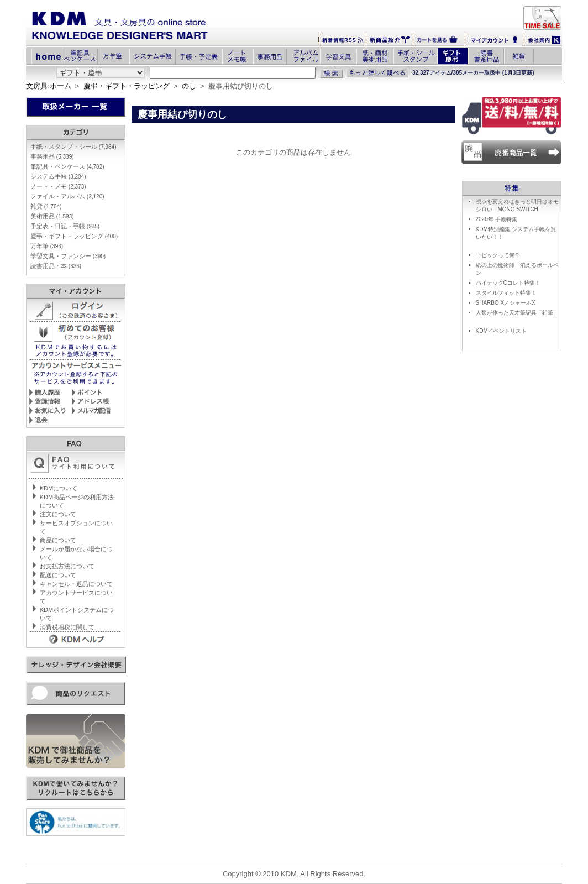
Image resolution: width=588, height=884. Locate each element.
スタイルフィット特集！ (506, 293)
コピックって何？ (498, 255)
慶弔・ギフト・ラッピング (127, 86)
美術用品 (52, 216)
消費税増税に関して (67, 627)
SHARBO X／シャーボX (506, 303)
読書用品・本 (56, 266)
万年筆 (47, 246)
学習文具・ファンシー (68, 256)
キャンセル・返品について (76, 584)
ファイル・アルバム (67, 196)
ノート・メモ (58, 186)
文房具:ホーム (49, 86)
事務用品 (52, 156)
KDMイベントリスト (501, 331)
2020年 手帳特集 (497, 219)
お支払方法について (67, 566)
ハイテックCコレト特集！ (508, 283)
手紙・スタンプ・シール (73, 147)
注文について (58, 514)
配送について (58, 575)
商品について (58, 540)
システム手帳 (58, 176)
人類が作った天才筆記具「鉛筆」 (517, 313)
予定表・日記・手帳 (65, 226)
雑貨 (46, 206)
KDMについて (59, 488)
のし (189, 86)
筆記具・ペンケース (67, 166)
